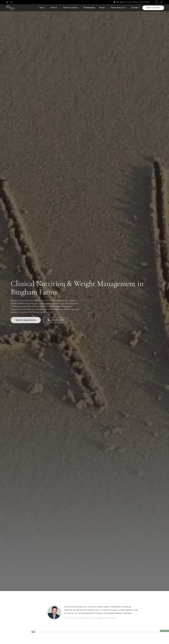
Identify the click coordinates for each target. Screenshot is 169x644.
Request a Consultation (153, 8)
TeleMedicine (90, 8)
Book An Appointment (26, 320)
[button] (43, 8)
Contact (135, 8)
